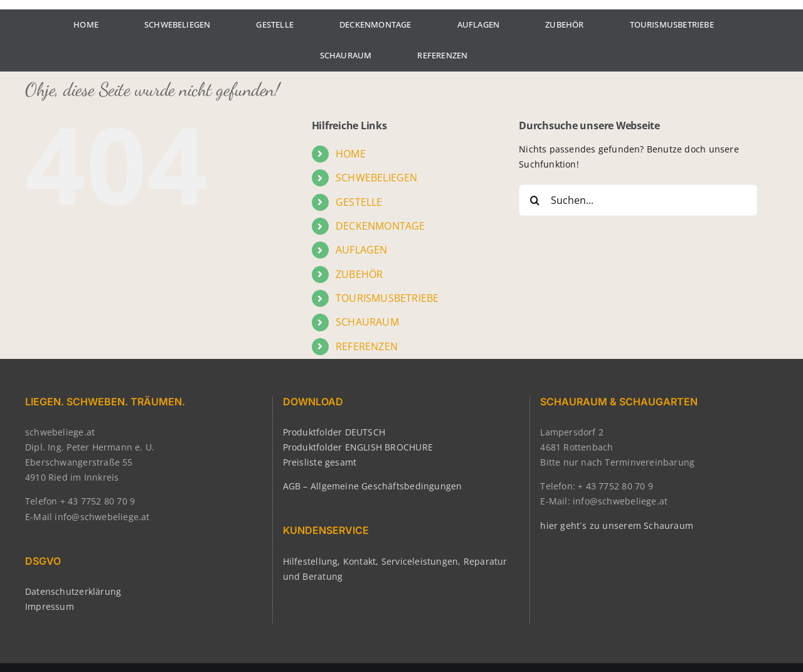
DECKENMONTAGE (380, 226)
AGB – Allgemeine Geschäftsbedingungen (373, 486)
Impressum (50, 606)
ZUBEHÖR (359, 274)
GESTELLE (359, 202)
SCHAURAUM (367, 322)
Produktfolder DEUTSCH (334, 432)
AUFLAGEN (362, 250)
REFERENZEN (367, 346)
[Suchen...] (638, 200)
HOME (351, 154)
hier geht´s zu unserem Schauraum (617, 525)
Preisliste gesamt (320, 462)
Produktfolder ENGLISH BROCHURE (358, 447)
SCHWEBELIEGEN (377, 178)
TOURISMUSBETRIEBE (387, 298)
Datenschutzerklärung (73, 591)
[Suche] (534, 200)
